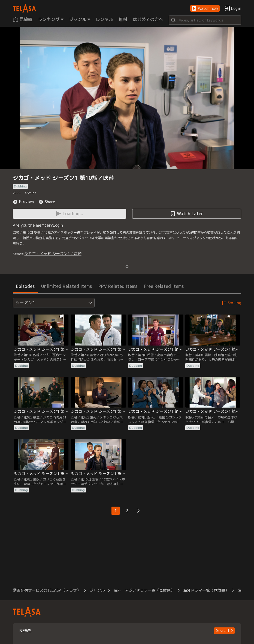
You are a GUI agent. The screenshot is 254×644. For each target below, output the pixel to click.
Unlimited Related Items (66, 286)
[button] (205, 9)
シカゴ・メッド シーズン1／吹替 (53, 253)
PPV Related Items (118, 286)
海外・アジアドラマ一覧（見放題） (144, 590)
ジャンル (97, 590)
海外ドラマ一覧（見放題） (206, 590)
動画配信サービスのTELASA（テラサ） (47, 590)
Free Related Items (164, 286)
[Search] (205, 20)
